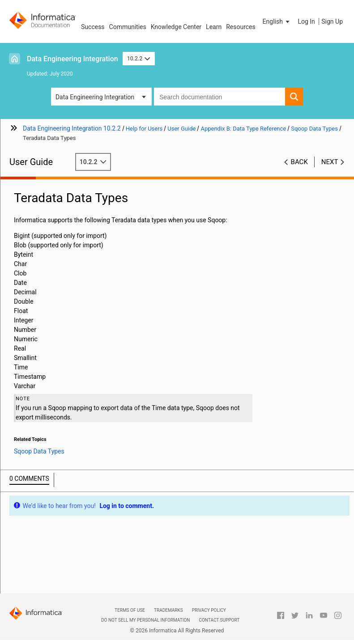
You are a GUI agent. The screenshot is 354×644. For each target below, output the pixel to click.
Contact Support (219, 620)
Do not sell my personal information (145, 620)
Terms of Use (130, 610)
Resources (241, 27)
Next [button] (330, 162)
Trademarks (168, 610)
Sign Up (332, 21)
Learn (214, 27)
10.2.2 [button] (139, 58)
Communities (128, 27)
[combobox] (220, 97)
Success (93, 27)
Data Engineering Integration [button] (95, 97)
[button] (277, 21)
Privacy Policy (209, 610)
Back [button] (299, 162)
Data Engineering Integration (73, 59)
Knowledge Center (176, 27)
